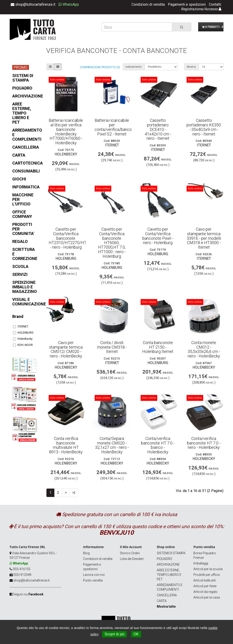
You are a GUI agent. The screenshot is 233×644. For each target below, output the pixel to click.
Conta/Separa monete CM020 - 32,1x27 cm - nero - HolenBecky (112, 445)
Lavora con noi (94, 575)
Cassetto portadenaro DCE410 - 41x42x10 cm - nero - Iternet (158, 129)
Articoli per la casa (207, 597)
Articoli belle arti (205, 580)
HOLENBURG (23, 333)
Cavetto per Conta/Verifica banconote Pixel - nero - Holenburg (158, 236)
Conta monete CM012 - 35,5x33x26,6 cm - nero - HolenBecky (204, 349)
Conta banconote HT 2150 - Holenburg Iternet (158, 347)
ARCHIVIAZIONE (168, 564)
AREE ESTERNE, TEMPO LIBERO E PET (169, 575)
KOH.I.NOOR (23, 345)
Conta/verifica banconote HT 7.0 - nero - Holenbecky (204, 443)
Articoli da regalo (205, 592)
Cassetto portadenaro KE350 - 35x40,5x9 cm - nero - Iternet (204, 127)
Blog (86, 553)
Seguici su (28, 594)
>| (74, 493)
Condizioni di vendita (148, 4)
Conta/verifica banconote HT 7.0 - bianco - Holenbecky (158, 445)
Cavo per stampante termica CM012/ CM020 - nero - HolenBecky (66, 349)
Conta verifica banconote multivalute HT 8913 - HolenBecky (66, 445)
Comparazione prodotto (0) (100, 67)
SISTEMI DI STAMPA (171, 553)
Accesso (211, 9)
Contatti (215, 4)
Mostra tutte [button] (166, 607)
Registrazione (192, 9)
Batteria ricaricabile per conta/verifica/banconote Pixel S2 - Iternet (117, 127)
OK (136, 634)
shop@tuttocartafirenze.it (32, 580)
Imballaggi (201, 563)
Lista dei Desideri (132, 559)
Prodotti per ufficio (207, 575)
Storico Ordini (130, 553)
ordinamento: (134, 67)
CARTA (162, 601)
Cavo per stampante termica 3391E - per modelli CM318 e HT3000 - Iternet (204, 238)
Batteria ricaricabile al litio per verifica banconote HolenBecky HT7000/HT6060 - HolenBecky (66, 132)
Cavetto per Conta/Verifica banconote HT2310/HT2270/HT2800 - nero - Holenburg (72, 238)
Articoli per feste (205, 586)
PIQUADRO (165, 559)
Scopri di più (114, 634)
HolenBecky (23, 339)
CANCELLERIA (167, 595)
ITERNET (21, 327)
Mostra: (192, 67)
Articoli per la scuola (208, 569)
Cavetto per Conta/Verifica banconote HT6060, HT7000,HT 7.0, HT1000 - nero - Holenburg (112, 243)
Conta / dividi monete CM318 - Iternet (112, 347)
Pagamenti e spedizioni (187, 4)
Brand (18, 316)
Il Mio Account (131, 547)
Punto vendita (93, 580)
